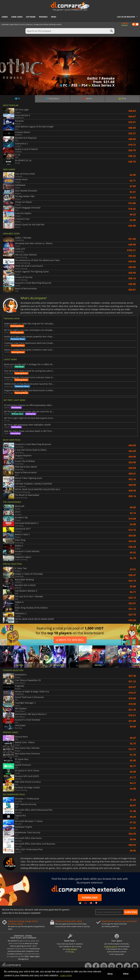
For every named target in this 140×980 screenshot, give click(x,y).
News (54, 17)
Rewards (43, 17)
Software (31, 17)
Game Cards (17, 17)
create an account (111, 946)
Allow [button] (126, 974)
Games (5, 17)
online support (72, 949)
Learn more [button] (66, 975)
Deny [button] (110, 974)
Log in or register (126, 17)
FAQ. (73, 952)
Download (90, 898)
